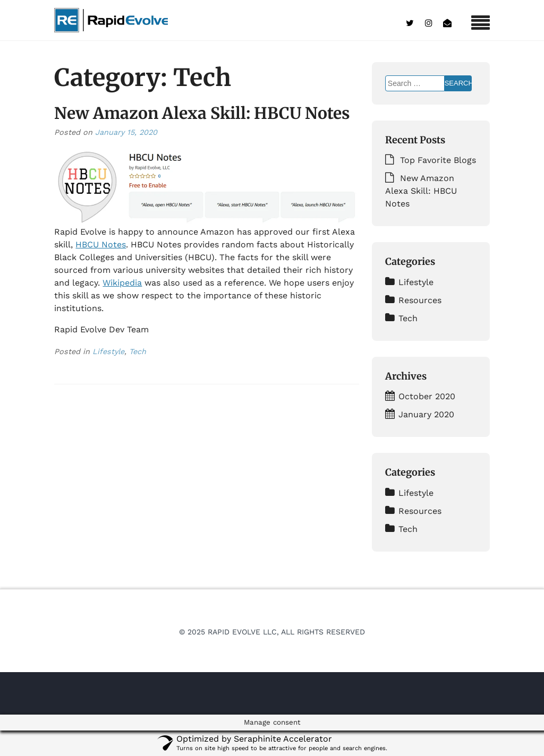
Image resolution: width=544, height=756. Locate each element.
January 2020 (426, 414)
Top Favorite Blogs (438, 160)
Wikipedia (122, 283)
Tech (138, 351)
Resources (420, 300)
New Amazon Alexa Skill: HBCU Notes (202, 113)
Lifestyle (108, 351)
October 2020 (427, 396)
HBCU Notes (101, 244)
